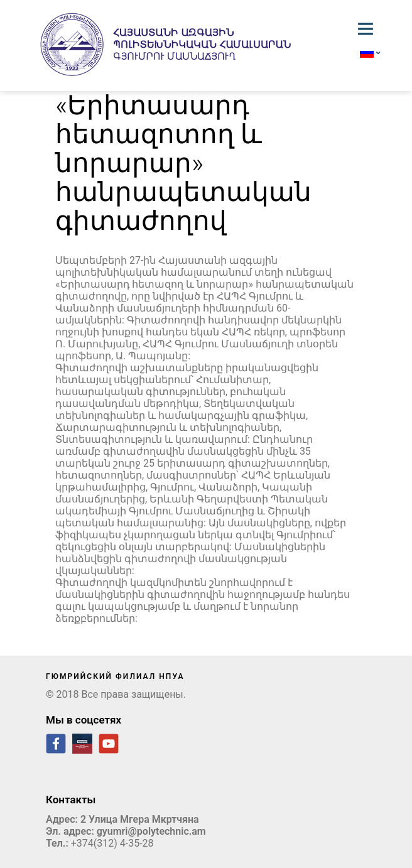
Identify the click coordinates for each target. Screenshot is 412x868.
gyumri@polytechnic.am (151, 831)
